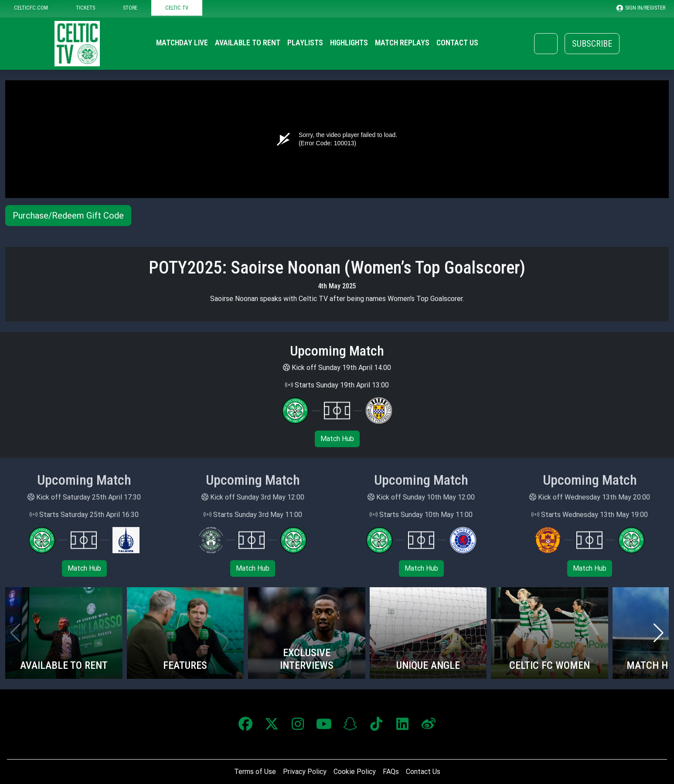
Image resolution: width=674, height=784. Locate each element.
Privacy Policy (305, 772)
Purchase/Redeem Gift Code (68, 216)
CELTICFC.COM (31, 8)
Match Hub (337, 439)
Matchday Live (182, 43)
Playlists (305, 43)
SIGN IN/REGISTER (641, 8)
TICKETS (85, 8)
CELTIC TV (177, 8)
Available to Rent (248, 43)
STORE (130, 8)
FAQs (391, 772)
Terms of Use (255, 772)
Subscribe (592, 44)
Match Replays (402, 43)
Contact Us (457, 43)
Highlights (349, 43)
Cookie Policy (355, 772)
